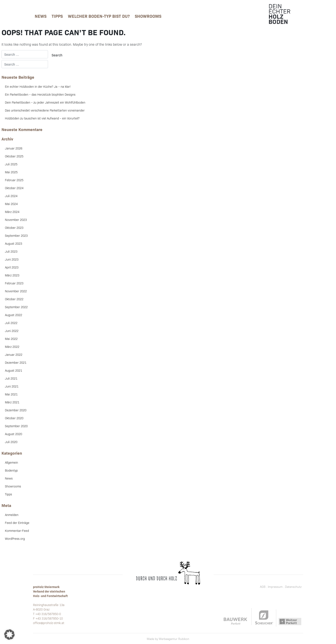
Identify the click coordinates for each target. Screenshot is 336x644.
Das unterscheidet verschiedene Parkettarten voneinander (45, 110)
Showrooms (148, 16)
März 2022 (12, 347)
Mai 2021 (11, 394)
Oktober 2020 (14, 418)
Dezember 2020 (16, 410)
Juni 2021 (12, 386)
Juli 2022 (11, 323)
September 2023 (16, 235)
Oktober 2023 (14, 228)
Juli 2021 (11, 378)
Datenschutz (293, 587)
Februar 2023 (14, 283)
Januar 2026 (14, 148)
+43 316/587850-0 (48, 614)
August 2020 (13, 434)
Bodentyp (11, 470)
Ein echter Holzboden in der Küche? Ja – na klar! (38, 86)
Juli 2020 (11, 442)
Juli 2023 (11, 251)
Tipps (57, 16)
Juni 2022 (12, 331)
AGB (263, 587)
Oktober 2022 (14, 299)
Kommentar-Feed (17, 531)
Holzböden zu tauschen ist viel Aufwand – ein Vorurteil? (42, 118)
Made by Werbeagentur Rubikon (168, 639)
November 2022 (16, 291)
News (41, 16)
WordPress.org (15, 538)
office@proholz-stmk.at (49, 623)
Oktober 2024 (14, 188)
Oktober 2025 (14, 156)
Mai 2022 (11, 339)
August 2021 (13, 370)
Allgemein (11, 462)
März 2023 (12, 275)
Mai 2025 (11, 172)
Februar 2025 (14, 180)
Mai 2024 (11, 204)
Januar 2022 (14, 354)
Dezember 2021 (16, 362)
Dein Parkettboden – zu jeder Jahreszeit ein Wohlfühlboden (45, 102)
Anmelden (12, 515)
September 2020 (16, 426)
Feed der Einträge (17, 523)
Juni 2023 (12, 259)
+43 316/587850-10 (49, 618)
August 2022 (13, 315)
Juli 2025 (11, 164)
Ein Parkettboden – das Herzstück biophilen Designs (40, 94)
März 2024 (12, 212)
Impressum (275, 587)
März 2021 (12, 402)
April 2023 (12, 267)
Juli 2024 (11, 196)
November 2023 (16, 220)
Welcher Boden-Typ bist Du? (99, 16)
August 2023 (13, 243)
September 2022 (16, 307)
